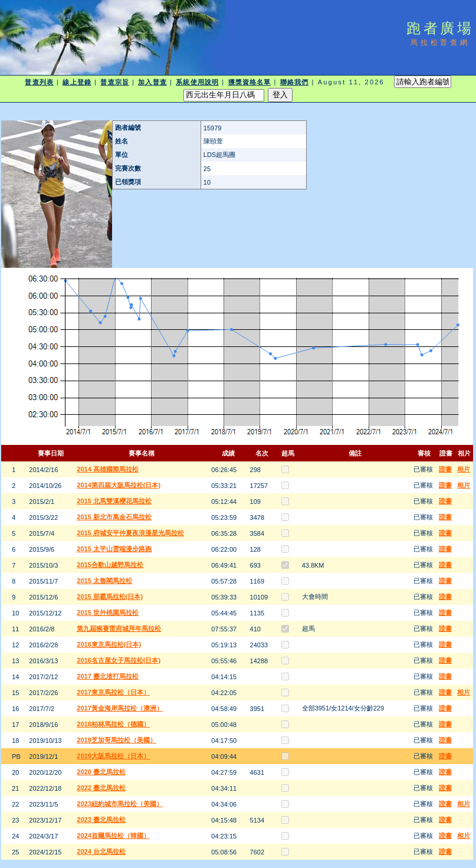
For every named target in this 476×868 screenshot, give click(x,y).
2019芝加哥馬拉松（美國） (116, 740)
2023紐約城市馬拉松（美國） (119, 804)
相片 (464, 469)
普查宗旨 (114, 82)
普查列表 (39, 82)
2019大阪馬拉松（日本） (113, 756)
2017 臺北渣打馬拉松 (108, 676)
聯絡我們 (294, 82)
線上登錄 (77, 82)
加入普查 (152, 82)
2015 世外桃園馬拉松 (108, 612)
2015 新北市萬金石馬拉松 (114, 517)
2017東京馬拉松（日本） (113, 692)
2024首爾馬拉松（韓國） (113, 836)
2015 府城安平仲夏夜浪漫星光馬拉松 (130, 533)
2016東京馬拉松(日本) (109, 644)
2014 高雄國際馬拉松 (108, 469)
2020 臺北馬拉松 (101, 772)
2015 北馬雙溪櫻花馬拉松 (114, 501)
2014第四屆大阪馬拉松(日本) (119, 485)
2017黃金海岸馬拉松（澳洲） (119, 708)
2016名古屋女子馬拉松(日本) (119, 660)
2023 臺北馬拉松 (101, 820)
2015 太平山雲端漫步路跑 (114, 549)
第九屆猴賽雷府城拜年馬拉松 (119, 628)
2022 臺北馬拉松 (101, 788)
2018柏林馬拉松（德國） (113, 724)
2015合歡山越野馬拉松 (110, 565)
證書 (445, 469)
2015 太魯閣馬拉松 (104, 581)
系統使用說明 (197, 82)
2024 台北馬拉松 (101, 851)
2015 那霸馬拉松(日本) (110, 597)
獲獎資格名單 (250, 82)
